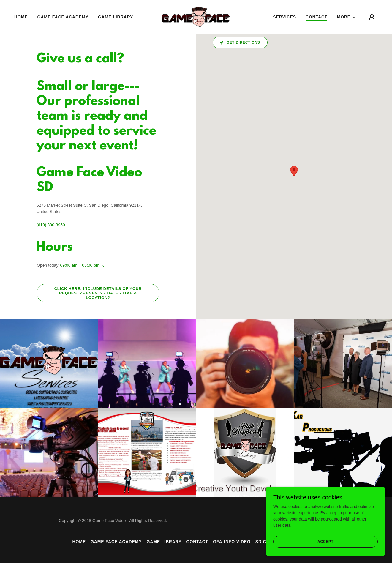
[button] (347, 17)
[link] (196, 17)
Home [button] (79, 542)
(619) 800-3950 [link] (51, 225)
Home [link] (21, 17)
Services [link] (284, 17)
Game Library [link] (116, 17)
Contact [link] (317, 17)
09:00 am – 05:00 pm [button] (80, 265)
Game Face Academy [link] (63, 17)
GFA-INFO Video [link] (232, 542)
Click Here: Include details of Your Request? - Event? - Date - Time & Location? (98, 293)
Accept (325, 542)
